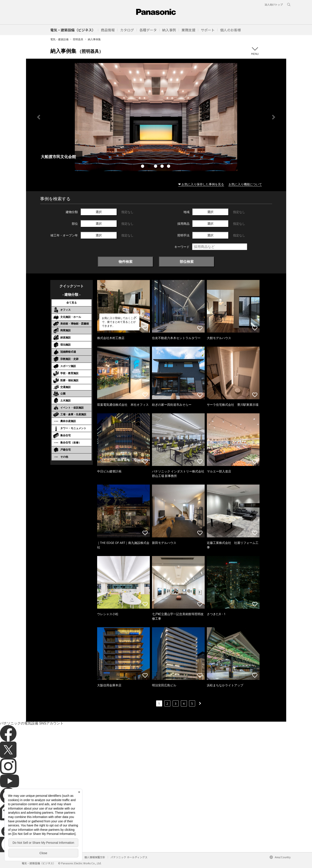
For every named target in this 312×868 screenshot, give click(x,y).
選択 (99, 212)
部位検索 (187, 262)
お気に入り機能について (245, 184)
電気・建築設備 (59, 39)
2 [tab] (150, 167)
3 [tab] (156, 167)
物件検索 (126, 262)
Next (274, 117)
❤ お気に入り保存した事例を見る (201, 184)
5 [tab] (169, 167)
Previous (39, 117)
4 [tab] (163, 167)
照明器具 (78, 39)
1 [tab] (143, 167)
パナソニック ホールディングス (129, 857)
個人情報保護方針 (95, 857)
